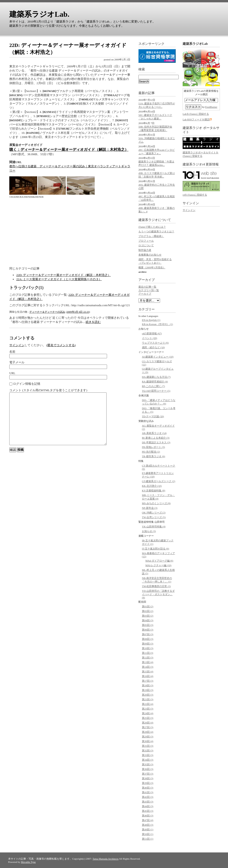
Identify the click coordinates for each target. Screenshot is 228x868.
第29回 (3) (148, 736)
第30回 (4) (148, 741)
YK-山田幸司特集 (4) (154, 526)
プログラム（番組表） (151, 236)
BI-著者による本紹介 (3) (156, 438)
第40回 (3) (148, 788)
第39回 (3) (148, 783)
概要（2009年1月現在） (152, 267)
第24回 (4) (148, 713)
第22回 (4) (148, 704)
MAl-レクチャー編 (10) (158, 565)
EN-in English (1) (151, 320)
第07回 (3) (148, 634)
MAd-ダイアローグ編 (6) (159, 561)
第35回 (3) (148, 764)
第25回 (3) (148, 718)
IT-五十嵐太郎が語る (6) (156, 549)
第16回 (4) (148, 676)
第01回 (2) (148, 606)
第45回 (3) (148, 811)
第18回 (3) (148, 685)
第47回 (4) (148, 820)
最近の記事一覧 (147, 287)
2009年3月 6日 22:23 (78, 312)
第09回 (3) (148, 644)
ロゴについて (146, 245)
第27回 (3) (148, 727)
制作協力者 (145, 250)
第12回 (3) (148, 658)
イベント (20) (149, 338)
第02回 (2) (148, 611)
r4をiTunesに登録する (195, 195)
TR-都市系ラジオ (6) (153, 456)
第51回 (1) (148, 839)
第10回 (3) (148, 648)
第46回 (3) (148, 815)
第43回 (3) (148, 802)
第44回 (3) (148, 806)
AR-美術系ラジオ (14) (154, 433)
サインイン (17, 345)
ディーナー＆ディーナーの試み (47, 312)
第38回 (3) (148, 778)
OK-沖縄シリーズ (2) (154, 513)
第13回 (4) (148, 662)
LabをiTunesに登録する (196, 114)
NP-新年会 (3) (150, 508)
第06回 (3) (148, 630)
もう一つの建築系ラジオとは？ (156, 231)
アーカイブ (147, 280)
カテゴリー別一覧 (149, 290)
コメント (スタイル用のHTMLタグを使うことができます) (48, 390)
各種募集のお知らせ (150, 255)
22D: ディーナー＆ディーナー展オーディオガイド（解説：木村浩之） (64, 275)
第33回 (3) (148, 755)
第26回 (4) (148, 723)
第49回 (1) (148, 829)
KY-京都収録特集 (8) (154, 490)
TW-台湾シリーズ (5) (154, 517)
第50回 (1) (148, 834)
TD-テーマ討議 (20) (153, 416)
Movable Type (28, 862)
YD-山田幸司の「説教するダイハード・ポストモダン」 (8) (158, 594)
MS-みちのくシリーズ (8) (156, 503)
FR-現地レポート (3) (153, 447)
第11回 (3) (148, 653)
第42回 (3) (148, 797)
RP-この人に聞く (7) (153, 386)
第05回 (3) (148, 625)
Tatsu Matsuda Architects (106, 859)
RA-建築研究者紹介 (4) (155, 381)
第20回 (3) (148, 695)
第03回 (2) (148, 616)
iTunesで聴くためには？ (152, 227)
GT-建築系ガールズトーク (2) (159, 481)
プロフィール (146, 241)
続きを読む (93, 322)
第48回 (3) (148, 825)
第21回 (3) (148, 699)
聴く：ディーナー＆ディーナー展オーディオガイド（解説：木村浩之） (69, 150)
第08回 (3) (148, 639)
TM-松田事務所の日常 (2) (156, 586)
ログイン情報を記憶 (25, 384)
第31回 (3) (148, 746)
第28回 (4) (148, 732)
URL (12, 373)
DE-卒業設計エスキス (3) (156, 442)
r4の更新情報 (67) (152, 333)
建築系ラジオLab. (39, 14)
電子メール (17, 362)
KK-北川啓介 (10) (152, 486)
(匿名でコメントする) (61, 345)
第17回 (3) (148, 681)
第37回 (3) (148, 774)
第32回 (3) (148, 750)
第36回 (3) (148, 769)
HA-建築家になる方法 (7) (156, 377)
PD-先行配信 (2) (151, 452)
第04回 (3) (148, 620)
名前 (12, 352)
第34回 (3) (148, 760)
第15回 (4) (148, 671)
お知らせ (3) (149, 531)
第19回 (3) (148, 690)
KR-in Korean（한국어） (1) (157, 324)
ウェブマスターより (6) (155, 343)
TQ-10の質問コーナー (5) (156, 391)
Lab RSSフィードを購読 (196, 119)
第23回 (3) (148, 709)
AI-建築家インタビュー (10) (158, 357)
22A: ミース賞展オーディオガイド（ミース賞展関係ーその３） (59, 279)
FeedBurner (211, 107)
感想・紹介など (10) (153, 347)
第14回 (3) (148, 667)
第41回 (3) (148, 792)
